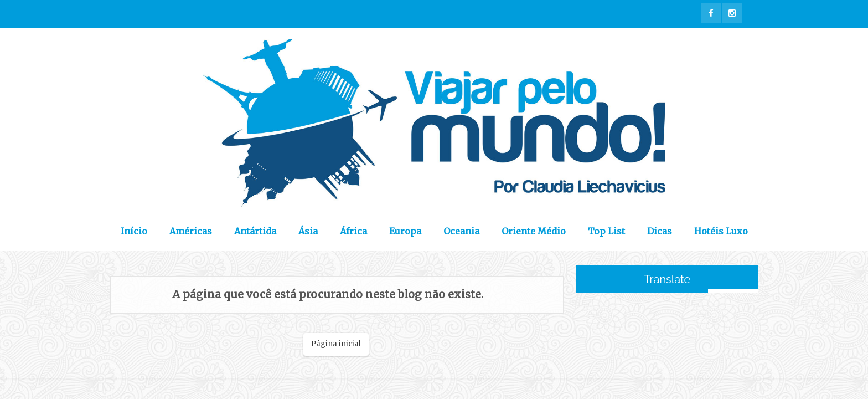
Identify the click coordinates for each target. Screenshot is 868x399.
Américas (191, 231)
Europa (405, 231)
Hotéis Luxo (721, 231)
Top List (606, 231)
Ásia (308, 231)
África (353, 231)
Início (134, 231)
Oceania (461, 231)
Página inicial (336, 344)
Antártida (255, 231)
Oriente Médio (534, 231)
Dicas (660, 231)
